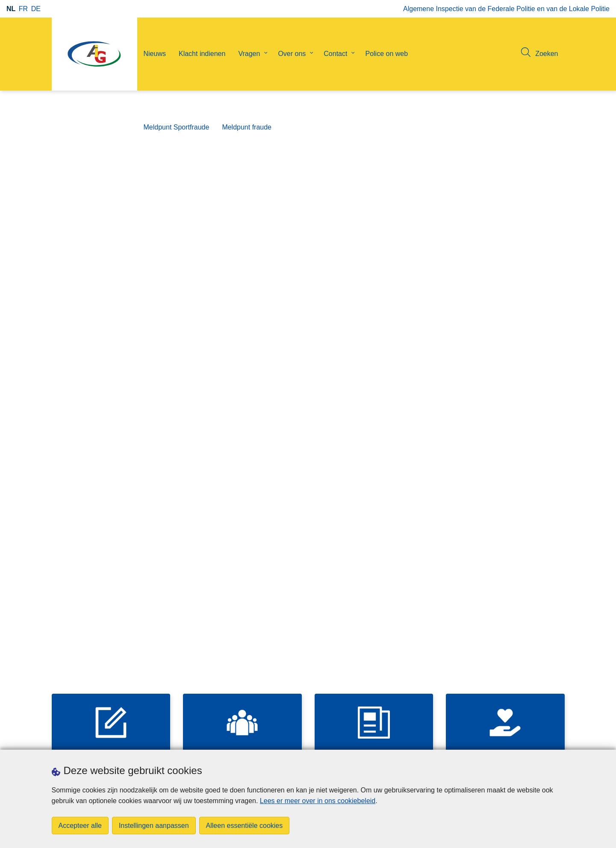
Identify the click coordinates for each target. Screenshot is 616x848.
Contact (335, 54)
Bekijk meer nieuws (356, 676)
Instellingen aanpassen (154, 826)
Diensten (423, 381)
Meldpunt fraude (247, 127)
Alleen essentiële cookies (245, 826)
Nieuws (155, 54)
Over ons (292, 54)
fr (23, 9)
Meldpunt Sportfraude (177, 127)
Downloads (69, 739)
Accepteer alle (80, 826)
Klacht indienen (202, 54)
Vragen (249, 54)
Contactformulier (435, 359)
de (36, 9)
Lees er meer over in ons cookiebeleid (318, 801)
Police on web (386, 54)
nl (11, 9)
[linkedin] (560, 738)
